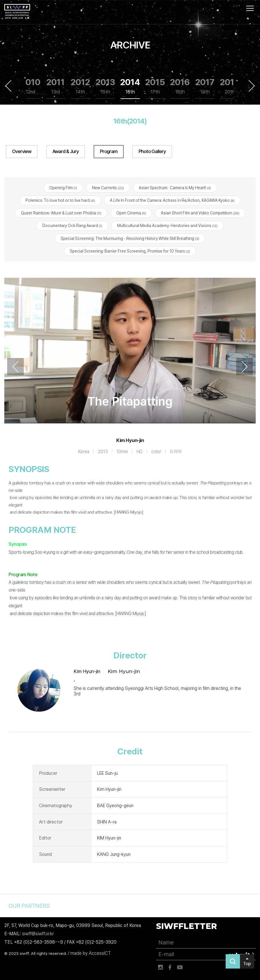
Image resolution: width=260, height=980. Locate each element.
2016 (180, 86)
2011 (56, 86)
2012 (80, 86)
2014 (130, 86)
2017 (205, 86)
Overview (22, 151)
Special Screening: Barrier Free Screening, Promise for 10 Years (130, 251)
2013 (105, 86)
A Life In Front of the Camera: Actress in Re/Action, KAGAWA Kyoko (172, 200)
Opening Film (63, 188)
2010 (30, 86)
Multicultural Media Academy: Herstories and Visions (167, 226)
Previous (8, 86)
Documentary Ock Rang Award (72, 226)
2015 (155, 86)
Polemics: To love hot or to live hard (60, 200)
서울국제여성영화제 (17, 11)
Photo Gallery (152, 151)
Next (252, 86)
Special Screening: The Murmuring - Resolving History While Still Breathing (130, 238)
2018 (230, 86)
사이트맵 (250, 8)
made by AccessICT (91, 953)
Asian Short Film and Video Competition (200, 213)
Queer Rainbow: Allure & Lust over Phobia (61, 213)
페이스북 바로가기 (170, 967)
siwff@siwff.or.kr (38, 934)
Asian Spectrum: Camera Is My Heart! (175, 188)
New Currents (108, 188)
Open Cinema (131, 213)
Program (109, 151)
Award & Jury (66, 151)
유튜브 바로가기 (180, 967)
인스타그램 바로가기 (160, 967)
